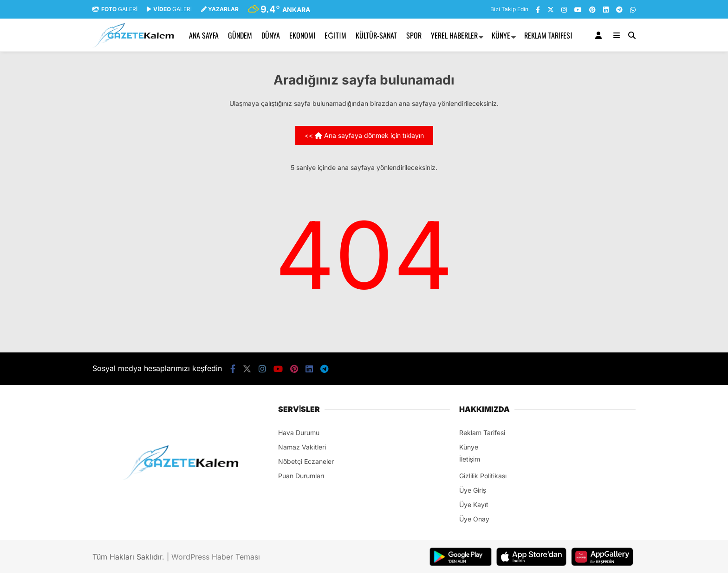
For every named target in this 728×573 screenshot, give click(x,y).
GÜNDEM (240, 35)
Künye (501, 35)
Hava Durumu (299, 433)
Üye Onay (474, 519)
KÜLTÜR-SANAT (376, 35)
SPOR (414, 35)
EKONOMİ (302, 35)
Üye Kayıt (474, 505)
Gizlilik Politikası (483, 476)
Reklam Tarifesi (548, 35)
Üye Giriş (473, 490)
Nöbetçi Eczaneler (306, 461)
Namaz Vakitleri (302, 447)
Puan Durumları (301, 476)
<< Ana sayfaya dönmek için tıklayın (364, 135)
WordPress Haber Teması (216, 557)
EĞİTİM (335, 35)
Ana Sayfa (204, 35)
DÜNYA (271, 35)
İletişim (470, 459)
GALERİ (115, 9)
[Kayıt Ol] (600, 35)
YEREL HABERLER (454, 35)
